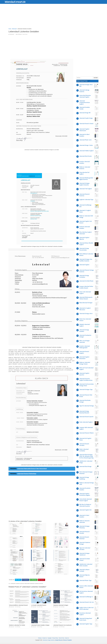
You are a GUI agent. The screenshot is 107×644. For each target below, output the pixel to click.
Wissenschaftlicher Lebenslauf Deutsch (18, 604)
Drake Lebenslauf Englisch (86, 422)
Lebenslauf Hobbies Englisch (86, 151)
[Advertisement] (53, 17)
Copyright (49, 638)
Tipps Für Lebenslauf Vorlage (87, 406)
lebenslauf (12, 34)
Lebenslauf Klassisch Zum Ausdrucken (62, 624)
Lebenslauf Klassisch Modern (87, 433)
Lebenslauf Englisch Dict (85, 510)
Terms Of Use (61, 638)
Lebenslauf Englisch (84, 265)
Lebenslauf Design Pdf (85, 113)
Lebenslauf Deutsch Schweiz (86, 124)
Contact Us (45, 638)
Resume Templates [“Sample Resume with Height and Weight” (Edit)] (68, 640)
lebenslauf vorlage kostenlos (49, 640)
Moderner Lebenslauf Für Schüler (17, 624)
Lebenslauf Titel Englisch (86, 189)
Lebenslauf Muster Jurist (85, 140)
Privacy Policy (55, 638)
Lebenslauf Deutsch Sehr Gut (87, 602)
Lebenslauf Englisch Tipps (86, 624)
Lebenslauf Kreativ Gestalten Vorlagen (40, 624)
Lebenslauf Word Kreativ (86, 156)
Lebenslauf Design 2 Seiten (86, 145)
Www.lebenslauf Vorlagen (86, 303)
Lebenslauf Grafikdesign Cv (86, 597)
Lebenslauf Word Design (85, 467)
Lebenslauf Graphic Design (86, 118)
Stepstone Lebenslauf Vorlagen (61, 604)
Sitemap (40, 638)
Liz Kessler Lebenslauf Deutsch (39, 604)
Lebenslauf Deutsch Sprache (86, 417)
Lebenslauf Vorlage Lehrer (86, 314)
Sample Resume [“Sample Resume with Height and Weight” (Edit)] (59, 640)
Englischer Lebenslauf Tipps (86, 200)
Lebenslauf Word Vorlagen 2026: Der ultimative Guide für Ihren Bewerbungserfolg (86, 456)
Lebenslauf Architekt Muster (86, 281)
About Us (67, 638)
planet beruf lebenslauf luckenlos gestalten (34, 583)
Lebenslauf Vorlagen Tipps (86, 390)
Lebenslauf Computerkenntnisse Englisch (85, 103)
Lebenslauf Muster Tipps (85, 580)
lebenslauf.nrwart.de (20, 2)
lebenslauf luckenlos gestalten (17, 583)
